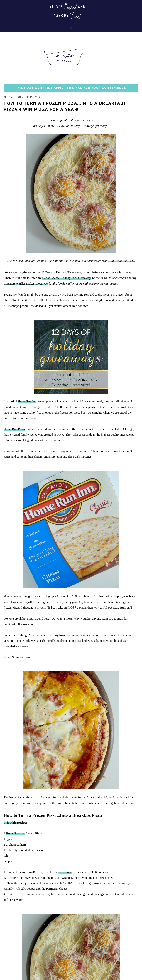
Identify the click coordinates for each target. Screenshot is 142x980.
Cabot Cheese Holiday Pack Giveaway (67, 278)
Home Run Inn (27, 401)
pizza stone (65, 872)
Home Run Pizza (14, 429)
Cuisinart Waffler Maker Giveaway (26, 284)
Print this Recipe (15, 823)
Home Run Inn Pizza (121, 261)
